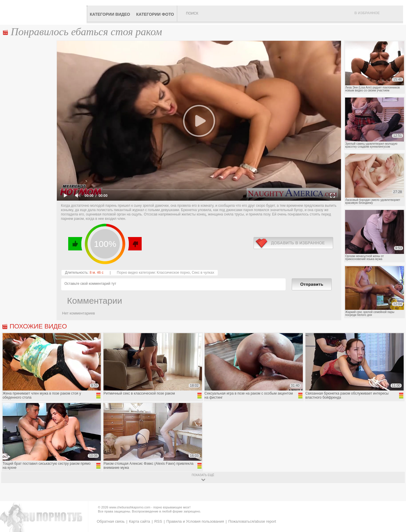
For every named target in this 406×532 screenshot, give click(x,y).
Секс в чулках (203, 273)
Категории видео (110, 14)
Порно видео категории (136, 273)
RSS (158, 521)
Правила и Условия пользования (195, 521)
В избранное (367, 13)
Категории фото (155, 14)
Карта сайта (139, 521)
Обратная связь (111, 521)
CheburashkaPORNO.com (45, 12)
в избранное (293, 243)
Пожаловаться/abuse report (252, 521)
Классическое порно (173, 273)
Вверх (395, 500)
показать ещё (203, 475)
